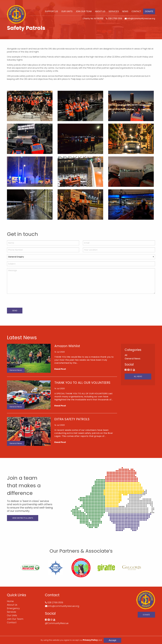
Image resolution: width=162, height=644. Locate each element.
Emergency (13, 608)
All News (138, 376)
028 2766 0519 (115, 19)
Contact (136, 11)
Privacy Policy (90, 640)
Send (15, 311)
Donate (149, 11)
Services (114, 11)
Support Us (51, 11)
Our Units (67, 11)
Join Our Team (84, 11)
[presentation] (26, 301)
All (126, 355)
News (125, 11)
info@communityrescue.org (141, 19)
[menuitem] (51, 11)
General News (133, 359)
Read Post (60, 369)
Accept (112, 640)
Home (10, 601)
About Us (100, 11)
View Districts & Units (23, 518)
